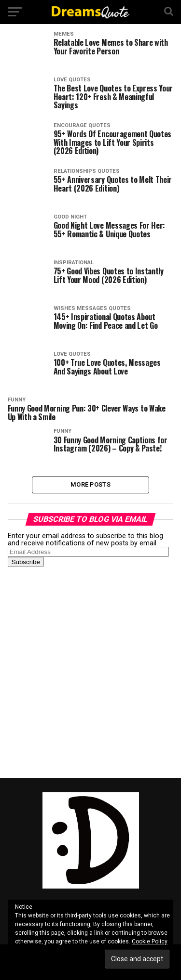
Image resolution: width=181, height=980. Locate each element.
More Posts (90, 484)
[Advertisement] (90, 672)
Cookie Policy (150, 941)
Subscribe (26, 562)
